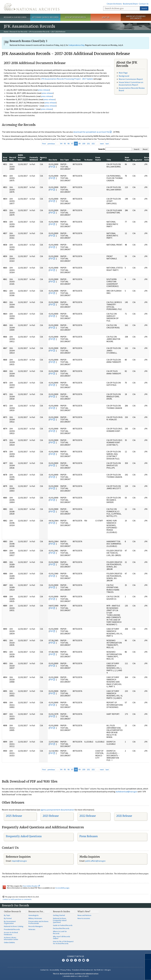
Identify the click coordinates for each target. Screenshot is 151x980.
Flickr (88, 960)
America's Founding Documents (136, 17)
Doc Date (53, 160)
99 (80, 144)
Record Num (13, 159)
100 (84, 144)
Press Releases (89, 836)
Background (124, 76)
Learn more (130, 975)
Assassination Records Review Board (132, 89)
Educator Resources (75, 17)
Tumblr (75, 960)
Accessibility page (62, 888)
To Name (88, 160)
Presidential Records (12, 929)
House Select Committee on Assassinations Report (131, 83)
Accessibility (55, 970)
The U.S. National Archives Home (32, 7)
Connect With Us (76, 956)
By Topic (7, 915)
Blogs (84, 960)
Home (6, 32)
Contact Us (144, 4)
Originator (137, 160)
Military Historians (35, 918)
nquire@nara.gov (19, 861)
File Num (77, 160)
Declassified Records (61, 928)
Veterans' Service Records (45, 17)
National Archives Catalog (14, 926)
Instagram (71, 960)
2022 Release (88, 816)
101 (88, 144)
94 (61, 144)
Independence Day (76, 45)
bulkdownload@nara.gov (126, 792)
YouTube (80, 960)
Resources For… (36, 911)
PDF (51, 167)
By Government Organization (10, 922)
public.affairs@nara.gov (95, 861)
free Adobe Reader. (31, 886)
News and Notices (84, 915)
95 (65, 144)
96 (69, 144)
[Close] (148, 956)
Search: (102, 149)
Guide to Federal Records (63, 925)
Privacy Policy (66, 970)
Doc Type (65, 160)
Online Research (12, 911)
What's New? (84, 911)
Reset (145, 149)
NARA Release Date (22, 157)
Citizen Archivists (114, 4)
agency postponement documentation (57, 810)
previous (51, 144)
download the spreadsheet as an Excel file (91, 132)
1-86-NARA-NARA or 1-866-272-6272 (76, 976)
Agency (43, 158)
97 (72, 144)
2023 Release (51, 816)
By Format (8, 918)
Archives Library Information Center (11, 939)
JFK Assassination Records (39, 32)
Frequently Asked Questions (24, 836)
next (102, 144)
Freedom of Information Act (83, 970)
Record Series (147, 159)
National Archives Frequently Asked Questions (60, 920)
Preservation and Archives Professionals (38, 922)
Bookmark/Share (130, 4)
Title (109, 160)
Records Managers (36, 926)
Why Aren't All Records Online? (62, 937)
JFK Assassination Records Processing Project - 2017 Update (67, 79)
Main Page (123, 73)
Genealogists (34, 915)
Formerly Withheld (34, 159)
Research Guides (62, 911)
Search (144, 8)
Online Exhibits (9, 942)
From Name (98, 159)
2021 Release (124, 816)
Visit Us (106, 17)
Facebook (63, 960)
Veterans (32, 929)
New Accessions (84, 918)
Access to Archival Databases (11, 933)
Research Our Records (15, 17)
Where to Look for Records (60, 932)
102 (93, 144)
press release (44, 90)
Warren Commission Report (131, 79)
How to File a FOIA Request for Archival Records (63, 942)
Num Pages (128, 159)
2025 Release (14, 816)
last (107, 144)
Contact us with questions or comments (17, 899)
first (44, 144)
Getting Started (59, 915)
